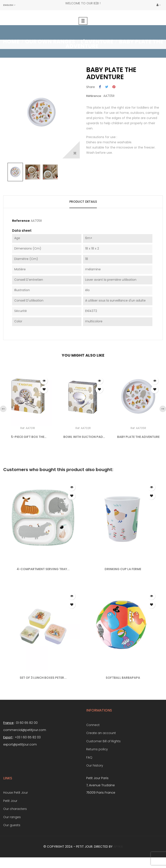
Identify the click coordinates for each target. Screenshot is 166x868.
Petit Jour (10, 801)
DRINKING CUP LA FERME (123, 569)
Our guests (12, 825)
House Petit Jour (16, 793)
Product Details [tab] (83, 202)
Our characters (15, 809)
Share (100, 87)
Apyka (118, 847)
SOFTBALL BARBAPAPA (123, 678)
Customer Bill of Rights (103, 741)
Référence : (94, 96)
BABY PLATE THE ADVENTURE (138, 437)
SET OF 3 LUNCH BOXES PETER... (43, 678)
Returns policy (97, 749)
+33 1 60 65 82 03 (28, 737)
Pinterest (114, 87)
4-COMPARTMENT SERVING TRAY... (43, 569)
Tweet (107, 87)
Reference (21, 221)
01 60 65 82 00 (27, 723)
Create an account (101, 733)
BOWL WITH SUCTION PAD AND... (83, 437)
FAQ (89, 757)
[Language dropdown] (9, 5)
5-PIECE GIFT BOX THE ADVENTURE (28, 437)
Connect (93, 725)
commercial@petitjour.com (25, 730)
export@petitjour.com (20, 744)
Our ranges (12, 817)
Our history (95, 765)
